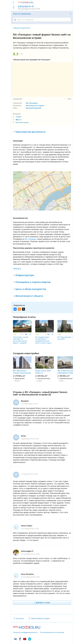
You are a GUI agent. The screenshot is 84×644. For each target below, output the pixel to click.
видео (19, 117)
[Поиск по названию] (42, 20)
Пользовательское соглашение (52, 626)
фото (19, 120)
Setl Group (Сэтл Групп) (35, 105)
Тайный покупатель (21, 28)
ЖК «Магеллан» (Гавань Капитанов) (22, 359)
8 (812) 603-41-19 (26, 7)
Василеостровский (33, 108)
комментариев (22, 122)
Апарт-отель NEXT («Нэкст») (44, 359)
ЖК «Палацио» (32, 103)
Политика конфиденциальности (25, 626)
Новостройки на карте (40, 612)
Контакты (20, 612)
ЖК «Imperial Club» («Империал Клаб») (67, 359)
